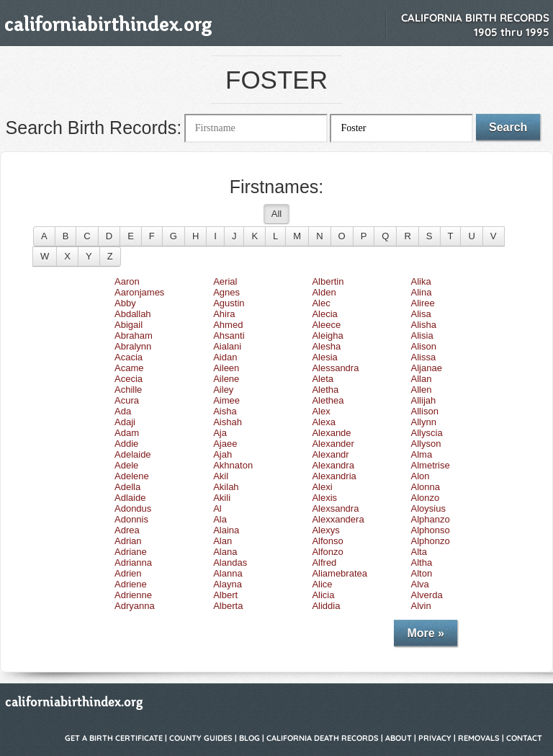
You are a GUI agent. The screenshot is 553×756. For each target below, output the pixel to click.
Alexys (325, 530)
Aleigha (327, 335)
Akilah (226, 487)
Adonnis (131, 519)
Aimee (226, 400)
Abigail (129, 325)
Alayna (228, 584)
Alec (321, 303)
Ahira (224, 314)
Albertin (328, 281)
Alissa (424, 357)
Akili (222, 498)
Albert (225, 595)
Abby (125, 303)
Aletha (325, 390)
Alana (225, 552)
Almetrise (431, 465)
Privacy (435, 738)
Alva (420, 584)
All (276, 214)
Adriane (131, 552)
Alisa (421, 314)
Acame (129, 368)
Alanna (228, 573)
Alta (419, 552)
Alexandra (333, 465)
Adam (127, 433)
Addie (126, 444)
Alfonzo (327, 552)
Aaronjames (139, 292)
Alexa (324, 422)
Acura (127, 400)
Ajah (222, 454)
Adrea (127, 530)
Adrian (128, 541)
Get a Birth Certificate (114, 738)
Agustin (229, 303)
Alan (222, 541)
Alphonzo (431, 541)
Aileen (226, 368)
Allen (422, 390)
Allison (425, 411)
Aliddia (326, 606)
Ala (220, 519)
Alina (422, 292)
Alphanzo (431, 519)
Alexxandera (338, 519)
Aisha (225, 411)
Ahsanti (229, 335)
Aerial (225, 281)
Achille (128, 390)
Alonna (426, 487)
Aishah (228, 422)
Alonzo (426, 498)
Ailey (223, 390)
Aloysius (428, 508)
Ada (123, 411)
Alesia (324, 357)
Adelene (132, 476)
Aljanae (427, 368)
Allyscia (427, 433)
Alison (424, 346)
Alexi (322, 487)
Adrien (128, 573)
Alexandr (330, 454)
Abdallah (133, 314)
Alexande (331, 433)
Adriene (131, 584)
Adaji (125, 422)
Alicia (323, 595)
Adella (127, 487)
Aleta (323, 379)
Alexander (333, 444)
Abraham (134, 335)
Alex (321, 411)
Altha (422, 562)
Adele (126, 465)
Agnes (226, 292)
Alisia (422, 335)
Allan (422, 379)
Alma (422, 454)
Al (217, 508)
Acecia (129, 379)
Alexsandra (335, 508)
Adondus (133, 508)
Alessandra (335, 368)
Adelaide (133, 454)
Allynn (424, 422)
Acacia (129, 357)
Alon (421, 476)
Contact (524, 738)
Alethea (328, 400)
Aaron (127, 281)
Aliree (423, 303)
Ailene (226, 379)
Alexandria (334, 476)
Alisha (424, 325)
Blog (249, 738)
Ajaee (225, 444)
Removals (479, 738)
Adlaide (130, 498)
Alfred (324, 562)
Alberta (228, 606)
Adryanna (135, 606)
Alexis (324, 498)
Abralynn (133, 346)
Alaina (226, 530)
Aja (220, 433)
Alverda (427, 595)
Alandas (230, 562)
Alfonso (327, 541)
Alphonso (431, 530)
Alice (322, 584)
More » (426, 633)
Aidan (225, 357)
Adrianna (133, 562)
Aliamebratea (340, 573)
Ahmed (228, 325)
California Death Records (323, 738)
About (399, 738)
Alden (324, 292)
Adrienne (133, 595)
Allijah (424, 400)
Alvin (421, 606)
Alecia (324, 314)
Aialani (227, 346)
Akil (221, 476)
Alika (421, 281)
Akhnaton (233, 465)
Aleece (326, 325)
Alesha (326, 346)
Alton (422, 573)
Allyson (426, 444)
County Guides (201, 738)
